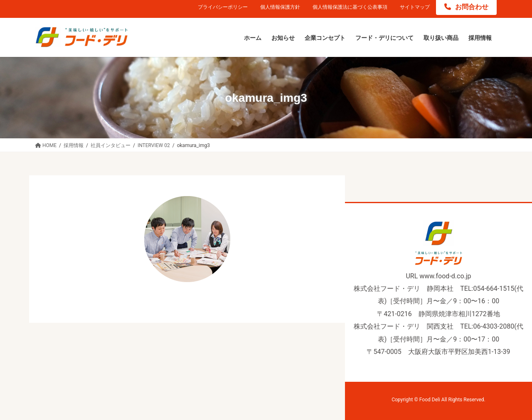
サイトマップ (415, 7)
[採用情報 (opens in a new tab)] (480, 38)
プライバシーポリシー (223, 7)
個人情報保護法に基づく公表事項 (350, 7)
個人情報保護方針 (280, 7)
